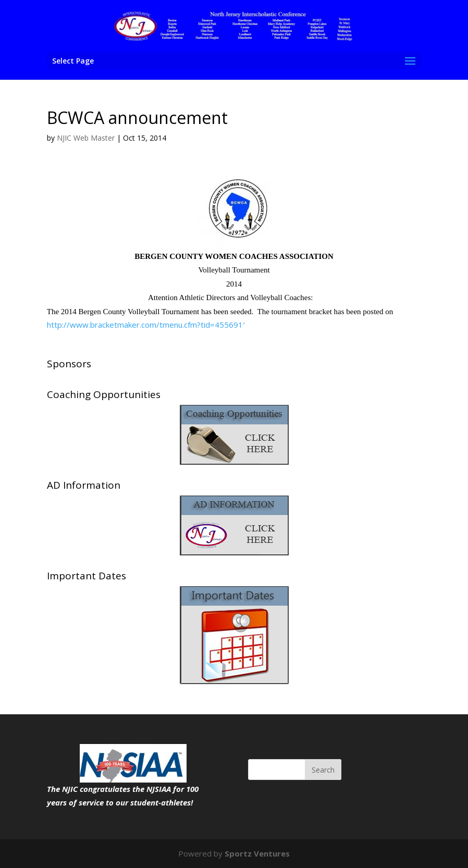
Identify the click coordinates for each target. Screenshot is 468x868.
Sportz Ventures (257, 853)
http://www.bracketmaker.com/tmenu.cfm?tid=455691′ (146, 325)
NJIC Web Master (86, 138)
